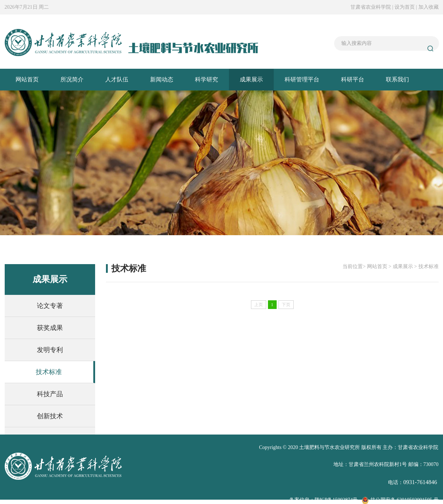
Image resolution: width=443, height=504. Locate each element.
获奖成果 (50, 328)
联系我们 (397, 79)
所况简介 (72, 79)
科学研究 (206, 79)
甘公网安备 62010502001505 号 (400, 500)
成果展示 (251, 79)
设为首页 (405, 7)
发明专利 (50, 350)
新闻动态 (162, 79)
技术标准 (49, 372)
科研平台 (353, 79)
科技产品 (50, 394)
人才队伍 (117, 79)
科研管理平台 (302, 79)
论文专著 (50, 306)
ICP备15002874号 (339, 500)
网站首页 (27, 79)
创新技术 (50, 416)
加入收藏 (429, 7)
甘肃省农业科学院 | (372, 7)
